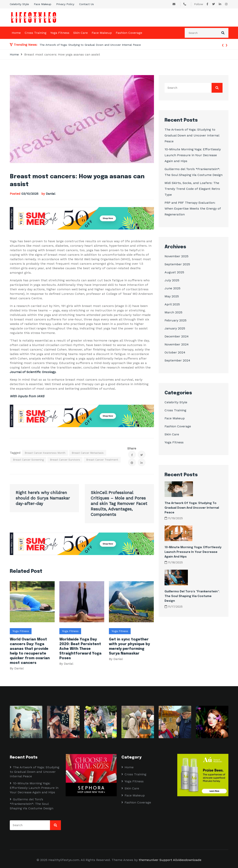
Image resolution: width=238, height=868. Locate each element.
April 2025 (172, 304)
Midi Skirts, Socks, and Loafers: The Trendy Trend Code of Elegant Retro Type (192, 189)
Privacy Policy (65, 4)
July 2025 (172, 280)
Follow (199, 4)
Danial (51, 194)
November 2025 (176, 256)
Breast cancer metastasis (88, 453)
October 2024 (175, 352)
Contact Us (86, 4)
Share (132, 448)
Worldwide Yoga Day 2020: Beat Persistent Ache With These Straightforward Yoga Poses (80, 649)
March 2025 (173, 312)
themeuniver (149, 860)
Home (16, 33)
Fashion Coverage (129, 33)
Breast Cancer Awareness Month (45, 453)
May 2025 (172, 296)
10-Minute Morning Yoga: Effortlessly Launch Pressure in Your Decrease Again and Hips (193, 155)
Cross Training (36, 33)
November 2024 (177, 344)
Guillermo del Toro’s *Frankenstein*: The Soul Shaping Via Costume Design (192, 596)
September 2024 (177, 360)
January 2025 (175, 328)
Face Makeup (43, 4)
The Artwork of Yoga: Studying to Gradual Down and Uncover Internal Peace (91, 45)
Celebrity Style (19, 4)
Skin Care (81, 33)
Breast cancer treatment (102, 460)
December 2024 (177, 336)
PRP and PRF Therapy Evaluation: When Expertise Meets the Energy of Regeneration (193, 208)
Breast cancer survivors (65, 460)
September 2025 (177, 264)
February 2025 (176, 320)
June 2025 (172, 288)
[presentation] (223, 45)
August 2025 (174, 272)
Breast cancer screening (28, 460)
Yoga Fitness (60, 33)
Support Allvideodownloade (180, 860)
